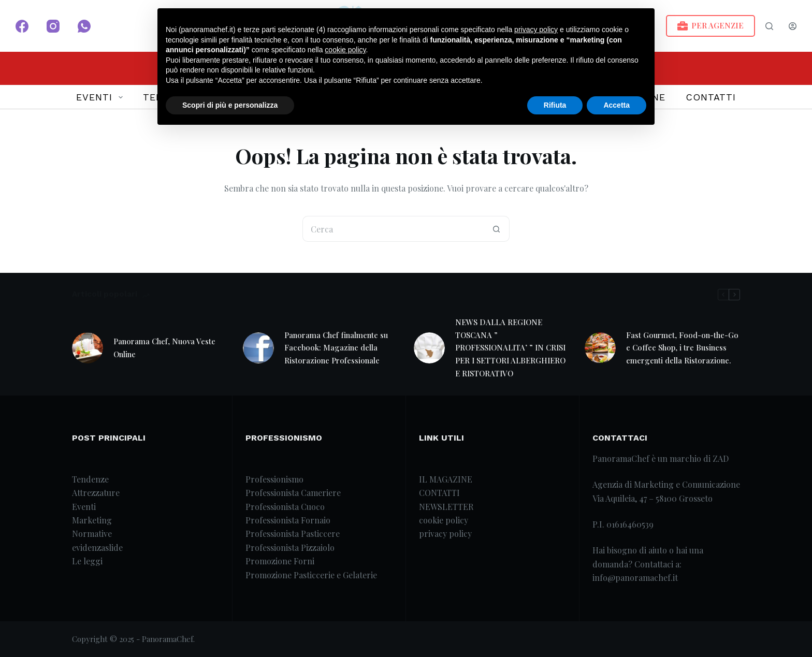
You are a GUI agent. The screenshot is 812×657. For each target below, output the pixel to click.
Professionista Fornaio (288, 520)
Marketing (92, 520)
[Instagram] (53, 26)
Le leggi (87, 561)
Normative (92, 534)
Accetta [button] (617, 105)
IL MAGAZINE (446, 479)
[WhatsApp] (84, 26)
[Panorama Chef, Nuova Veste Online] (88, 348)
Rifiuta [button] (555, 105)
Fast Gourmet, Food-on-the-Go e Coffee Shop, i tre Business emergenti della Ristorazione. (682, 348)
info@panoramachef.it (635, 578)
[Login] (793, 26)
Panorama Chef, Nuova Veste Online (164, 348)
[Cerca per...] (393, 229)
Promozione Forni (280, 561)
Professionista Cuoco (285, 507)
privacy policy (445, 534)
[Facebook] (22, 26)
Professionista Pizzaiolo (290, 547)
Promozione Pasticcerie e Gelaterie (311, 575)
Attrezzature (96, 493)
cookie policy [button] (345, 50)
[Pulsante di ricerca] (497, 229)
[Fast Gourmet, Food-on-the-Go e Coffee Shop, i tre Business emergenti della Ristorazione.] (600, 348)
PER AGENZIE (711, 26)
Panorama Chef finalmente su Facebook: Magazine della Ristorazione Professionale (336, 348)
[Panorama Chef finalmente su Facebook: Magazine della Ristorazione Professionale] (258, 348)
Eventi (84, 507)
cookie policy (444, 520)
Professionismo (274, 479)
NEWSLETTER (446, 507)
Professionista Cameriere (293, 493)
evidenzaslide (97, 547)
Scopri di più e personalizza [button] (230, 105)
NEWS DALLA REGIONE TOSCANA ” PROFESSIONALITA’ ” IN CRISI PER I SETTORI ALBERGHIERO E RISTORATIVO (510, 348)
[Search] (769, 26)
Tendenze (90, 479)
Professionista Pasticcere (293, 534)
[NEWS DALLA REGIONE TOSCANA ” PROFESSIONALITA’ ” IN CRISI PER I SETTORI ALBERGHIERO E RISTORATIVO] (429, 348)
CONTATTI (711, 97)
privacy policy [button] (536, 30)
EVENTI (102, 97)
